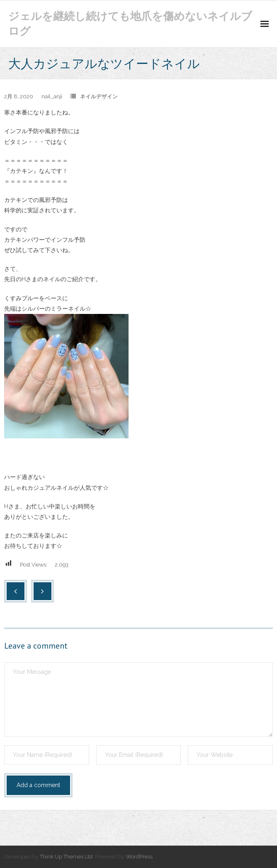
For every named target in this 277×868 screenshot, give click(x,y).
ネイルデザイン (99, 96)
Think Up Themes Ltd (66, 857)
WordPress (139, 857)
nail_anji (52, 96)
